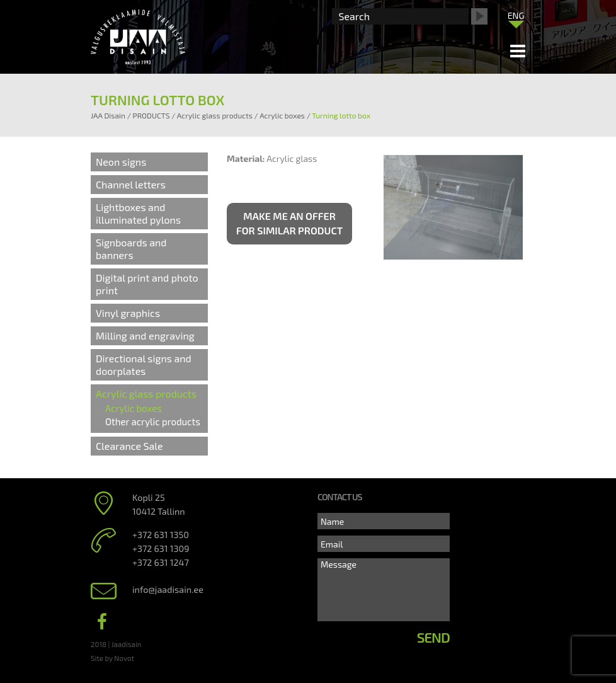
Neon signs (121, 162)
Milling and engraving (145, 336)
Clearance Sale (129, 446)
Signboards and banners (131, 249)
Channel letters (131, 184)
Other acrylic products (153, 422)
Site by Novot (112, 658)
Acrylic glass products (146, 393)
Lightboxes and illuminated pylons (138, 213)
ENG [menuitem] (516, 15)
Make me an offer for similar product (289, 223)
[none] (516, 18)
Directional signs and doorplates (144, 364)
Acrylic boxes (134, 408)
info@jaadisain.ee (168, 589)
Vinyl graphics (128, 313)
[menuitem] (516, 15)
